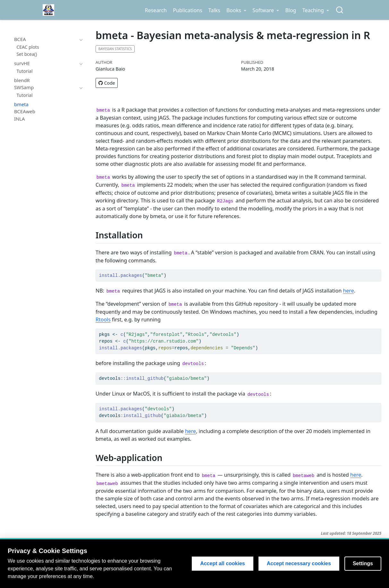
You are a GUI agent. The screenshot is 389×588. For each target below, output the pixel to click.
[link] (236, 10)
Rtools (103, 320)
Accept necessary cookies (299, 563)
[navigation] (80, 39)
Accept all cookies (223, 563)
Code (107, 83)
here (348, 291)
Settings (363, 563)
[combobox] (340, 10)
